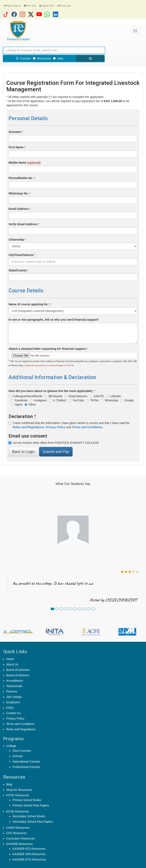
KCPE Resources (18, 795)
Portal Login (64, 6)
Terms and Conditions (20, 724)
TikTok (92, 400)
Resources (42, 58)
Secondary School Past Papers (33, 822)
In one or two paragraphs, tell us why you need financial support (54, 320)
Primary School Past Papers (31, 805)
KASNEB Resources (20, 844)
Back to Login (23, 452)
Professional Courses (26, 767)
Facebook (19, 400)
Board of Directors (18, 670)
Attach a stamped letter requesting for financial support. (48, 349)
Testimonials (14, 686)
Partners (12, 691)
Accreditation (15, 681)
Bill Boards (53, 396)
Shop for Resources (19, 790)
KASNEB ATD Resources (29, 849)
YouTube (76, 400)
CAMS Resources (18, 828)
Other (30, 404)
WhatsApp (109, 400)
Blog (9, 784)
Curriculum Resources (21, 838)
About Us (12, 664)
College (11, 746)
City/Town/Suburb (22, 255)
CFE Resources (17, 833)
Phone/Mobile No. (22, 178)
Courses (23, 58)
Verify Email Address (24, 224)
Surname (16, 132)
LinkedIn (113, 396)
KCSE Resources (18, 811)
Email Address (20, 209)
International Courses (26, 762)
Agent (17, 404)
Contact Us (13, 713)
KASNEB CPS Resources (29, 859)
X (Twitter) (58, 400)
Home (10, 659)
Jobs (58, 58)
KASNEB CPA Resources (29, 854)
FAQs (10, 708)
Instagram (38, 400)
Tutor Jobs (30, 6)
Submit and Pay (56, 452)
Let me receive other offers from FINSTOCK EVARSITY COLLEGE (54, 443)
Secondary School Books (29, 816)
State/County (19, 270)
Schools (18, 756)
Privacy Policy (15, 718)
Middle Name (25, 163)
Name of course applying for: (30, 304)
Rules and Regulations (21, 729)
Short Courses (22, 751)
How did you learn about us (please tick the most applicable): (52, 391)
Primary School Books (27, 800)
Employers (13, 702)
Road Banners (76, 396)
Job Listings (14, 697)
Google (127, 400)
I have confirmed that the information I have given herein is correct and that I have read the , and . (69, 425)
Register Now (47, 6)
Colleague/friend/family (25, 396)
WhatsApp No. (19, 193)
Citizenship (17, 240)
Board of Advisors (18, 675)
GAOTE (97, 396)
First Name (17, 147)
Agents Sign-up (13, 6)
